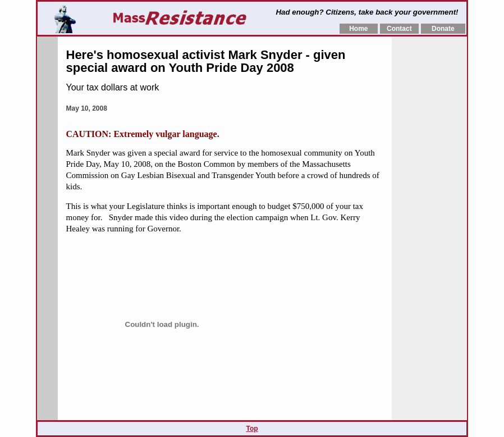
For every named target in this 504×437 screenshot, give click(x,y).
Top (252, 429)
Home (358, 29)
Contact (399, 29)
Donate (443, 29)
